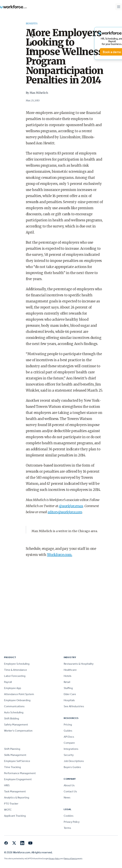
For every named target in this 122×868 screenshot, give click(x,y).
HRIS (7, 785)
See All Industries (74, 706)
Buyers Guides (72, 767)
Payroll (8, 682)
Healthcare (70, 670)
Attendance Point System (19, 694)
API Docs (69, 737)
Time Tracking (12, 767)
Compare (69, 743)
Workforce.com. (60, 555)
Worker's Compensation (18, 731)
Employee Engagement (18, 779)
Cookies (69, 816)
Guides (68, 731)
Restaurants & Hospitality (79, 664)
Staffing (68, 688)
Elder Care (70, 694)
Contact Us (70, 791)
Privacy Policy (72, 822)
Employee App (13, 688)
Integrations (71, 749)
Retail (67, 682)
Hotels (68, 676)
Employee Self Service (17, 761)
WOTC (8, 810)
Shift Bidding (12, 718)
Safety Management (16, 725)
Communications (14, 706)
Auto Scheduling (14, 712)
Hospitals (69, 700)
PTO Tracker (11, 804)
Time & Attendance (16, 670)
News (67, 797)
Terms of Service (71, 859)
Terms (67, 828)
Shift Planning (12, 749)
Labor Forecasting (15, 676)
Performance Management (20, 773)
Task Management (15, 791)
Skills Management (15, 755)
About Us (69, 785)
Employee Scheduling (17, 664)
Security (69, 755)
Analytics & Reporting (17, 797)
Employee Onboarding (17, 700)
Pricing (68, 725)
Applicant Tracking (15, 816)
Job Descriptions (74, 761)
